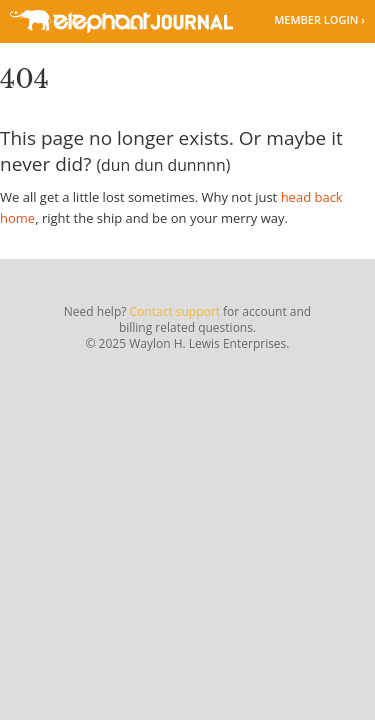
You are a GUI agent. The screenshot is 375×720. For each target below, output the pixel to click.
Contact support (175, 311)
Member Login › (319, 19)
